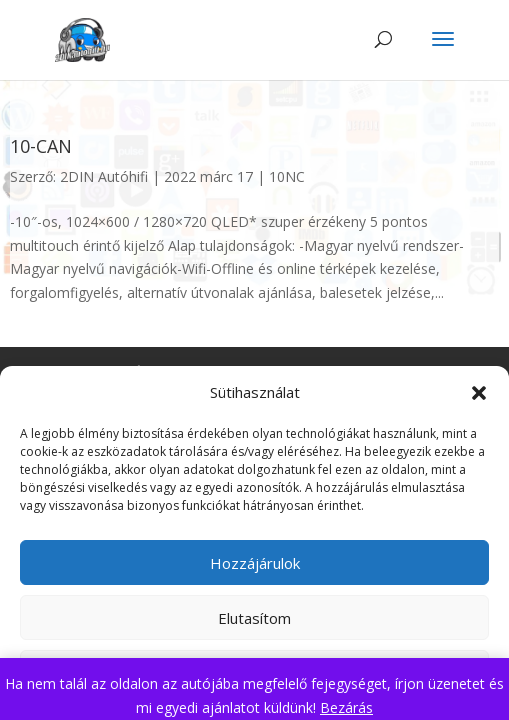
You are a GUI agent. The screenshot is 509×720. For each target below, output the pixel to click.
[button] (479, 393)
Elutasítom (254, 618)
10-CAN (41, 146)
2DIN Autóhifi (104, 176)
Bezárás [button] (346, 707)
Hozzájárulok (255, 563)
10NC (287, 176)
